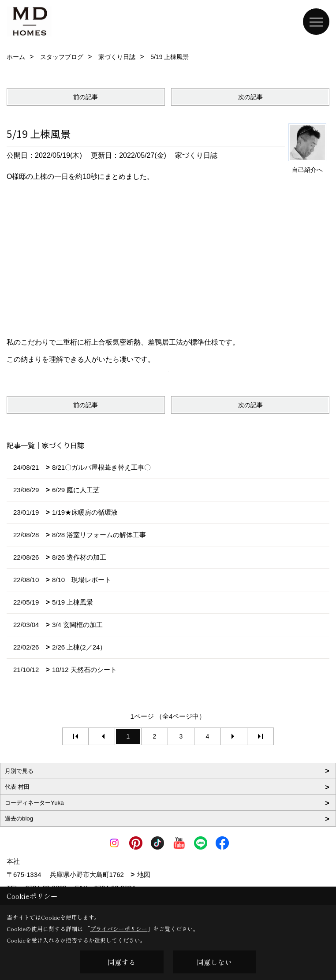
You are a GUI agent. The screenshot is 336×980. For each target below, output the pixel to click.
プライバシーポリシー (119, 929)
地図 (144, 874)
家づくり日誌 (196, 155)
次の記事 (250, 97)
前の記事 (86, 97)
